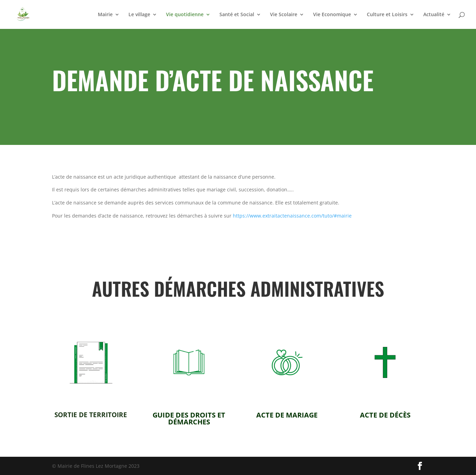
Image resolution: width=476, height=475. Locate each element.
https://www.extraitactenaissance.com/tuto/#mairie (292, 216)
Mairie (105, 15)
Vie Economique (332, 15)
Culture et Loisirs (387, 15)
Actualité (434, 15)
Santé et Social (237, 15)
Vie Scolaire (284, 15)
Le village (139, 15)
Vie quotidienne (185, 15)
